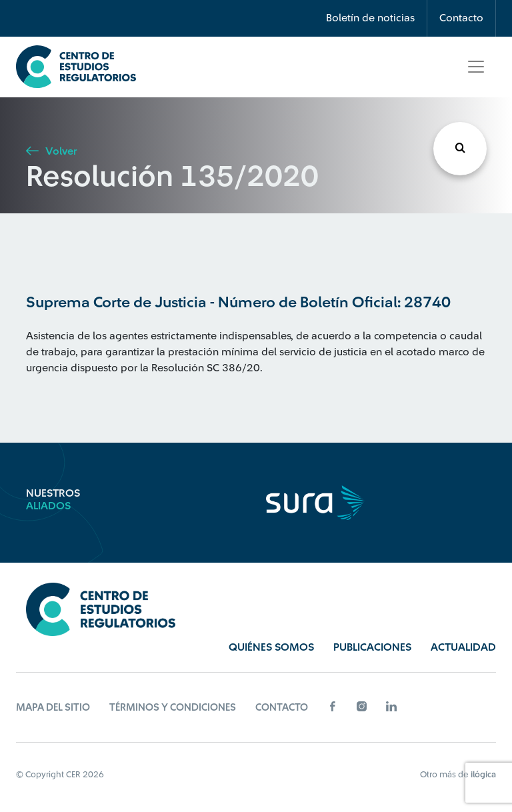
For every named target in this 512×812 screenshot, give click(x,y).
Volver (51, 151)
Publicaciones (372, 647)
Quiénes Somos (271, 647)
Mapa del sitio (53, 708)
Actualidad (463, 647)
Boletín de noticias (370, 18)
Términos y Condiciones (173, 708)
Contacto (461, 18)
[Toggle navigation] (476, 67)
